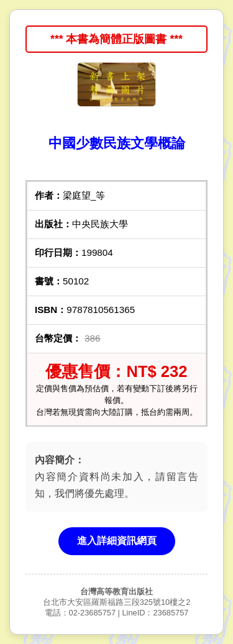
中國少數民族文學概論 (117, 143)
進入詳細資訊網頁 (117, 541)
